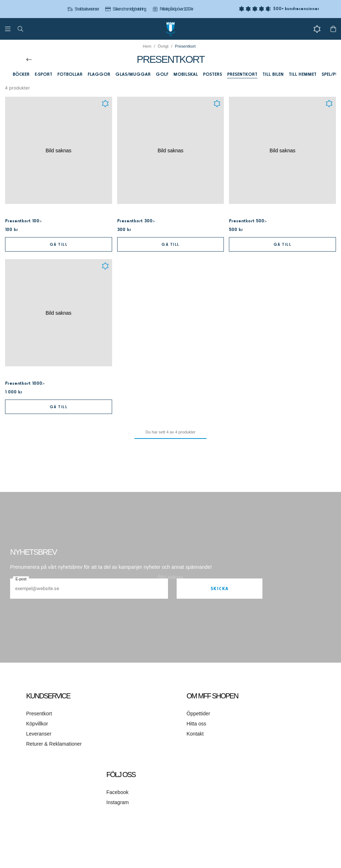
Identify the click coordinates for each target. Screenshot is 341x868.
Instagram (118, 802)
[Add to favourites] (105, 104)
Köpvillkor (37, 724)
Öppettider (198, 714)
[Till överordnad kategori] (29, 60)
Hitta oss (196, 724)
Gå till (59, 244)
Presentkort (39, 714)
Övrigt (163, 46)
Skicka (220, 588)
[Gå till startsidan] (170, 29)
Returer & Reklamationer (54, 744)
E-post (21, 579)
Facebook (117, 792)
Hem (147, 46)
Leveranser (39, 734)
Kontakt (195, 734)
